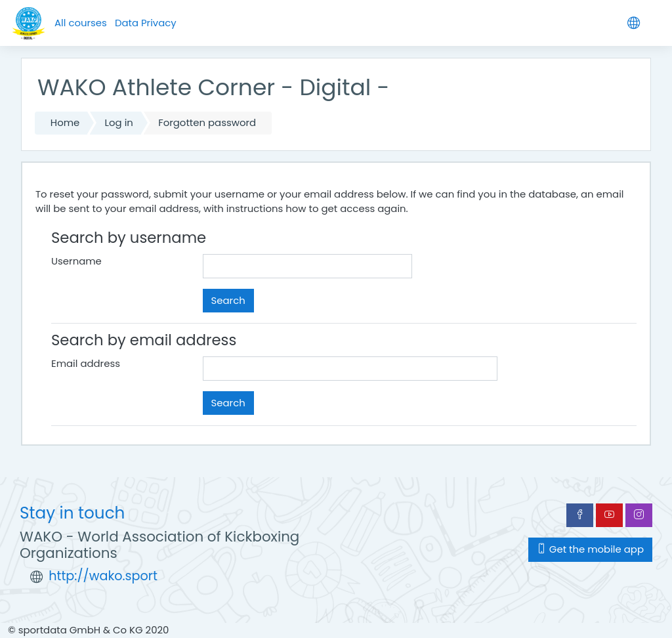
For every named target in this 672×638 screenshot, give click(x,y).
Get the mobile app (590, 549)
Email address (86, 363)
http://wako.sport (103, 576)
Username (76, 261)
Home (65, 122)
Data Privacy (146, 23)
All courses (81, 23)
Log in (119, 122)
